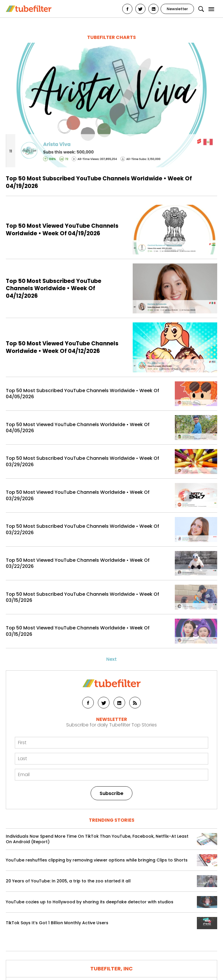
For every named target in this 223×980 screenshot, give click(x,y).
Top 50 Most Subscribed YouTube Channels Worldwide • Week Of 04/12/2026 (54, 289)
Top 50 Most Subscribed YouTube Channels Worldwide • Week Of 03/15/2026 (82, 597)
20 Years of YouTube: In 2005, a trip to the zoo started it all (68, 881)
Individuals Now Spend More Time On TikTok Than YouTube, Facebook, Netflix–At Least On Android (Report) (97, 839)
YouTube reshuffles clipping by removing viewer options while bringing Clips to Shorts (97, 860)
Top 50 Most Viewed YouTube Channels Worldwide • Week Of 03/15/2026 (78, 631)
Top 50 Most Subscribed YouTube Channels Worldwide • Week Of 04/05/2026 (82, 394)
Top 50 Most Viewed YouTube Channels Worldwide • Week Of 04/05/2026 (78, 428)
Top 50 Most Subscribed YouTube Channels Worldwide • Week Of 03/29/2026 (82, 461)
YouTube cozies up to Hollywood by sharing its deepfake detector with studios (90, 902)
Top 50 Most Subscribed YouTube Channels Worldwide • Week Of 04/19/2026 (99, 182)
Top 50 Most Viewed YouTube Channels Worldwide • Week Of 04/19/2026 (62, 230)
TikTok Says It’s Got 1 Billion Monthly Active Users (57, 923)
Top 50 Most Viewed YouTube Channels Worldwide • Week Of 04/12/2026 (62, 347)
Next (111, 659)
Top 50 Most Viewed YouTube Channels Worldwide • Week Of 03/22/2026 (78, 563)
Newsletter (177, 9)
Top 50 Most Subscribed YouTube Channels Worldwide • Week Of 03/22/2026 (82, 529)
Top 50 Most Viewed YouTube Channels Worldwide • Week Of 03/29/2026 (78, 495)
